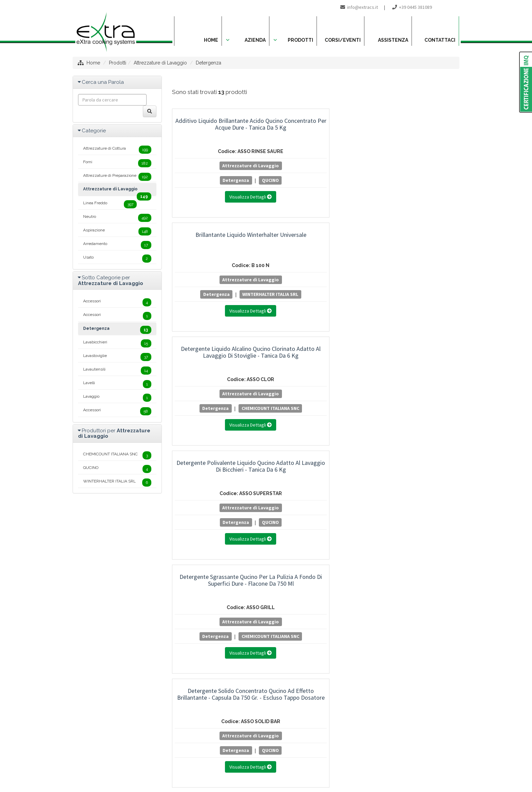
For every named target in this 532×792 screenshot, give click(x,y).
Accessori (117, 302)
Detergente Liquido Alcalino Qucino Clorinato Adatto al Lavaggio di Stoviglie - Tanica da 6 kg (415, 131)
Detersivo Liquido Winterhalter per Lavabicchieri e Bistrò (217, 466)
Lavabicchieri (117, 343)
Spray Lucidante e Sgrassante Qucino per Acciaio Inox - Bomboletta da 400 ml (217, 583)
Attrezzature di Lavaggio (160, 63)
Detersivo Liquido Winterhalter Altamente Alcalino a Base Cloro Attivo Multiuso (316, 355)
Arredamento (117, 245)
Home (93, 63)
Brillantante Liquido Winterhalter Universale (316, 124)
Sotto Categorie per (111, 280)
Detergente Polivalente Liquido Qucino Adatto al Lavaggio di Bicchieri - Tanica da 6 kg (216, 241)
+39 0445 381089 (415, 7)
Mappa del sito (224, 760)
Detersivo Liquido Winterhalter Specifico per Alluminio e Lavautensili (316, 469)
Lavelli (117, 384)
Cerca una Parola (103, 82)
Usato (117, 259)
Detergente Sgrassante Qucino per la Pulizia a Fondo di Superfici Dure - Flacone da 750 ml (316, 245)
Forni (117, 163)
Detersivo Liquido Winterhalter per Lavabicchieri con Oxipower (415, 352)
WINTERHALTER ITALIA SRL (316, 190)
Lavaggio (117, 398)
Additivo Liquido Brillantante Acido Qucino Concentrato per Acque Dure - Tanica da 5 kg (216, 127)
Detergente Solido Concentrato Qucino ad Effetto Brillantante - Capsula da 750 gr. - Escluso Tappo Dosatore (415, 245)
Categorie (94, 131)
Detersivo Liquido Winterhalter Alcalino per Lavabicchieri (217, 352)
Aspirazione (117, 231)
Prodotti (118, 63)
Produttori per (114, 433)
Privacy (254, 760)
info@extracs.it (363, 7)
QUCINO (236, 180)
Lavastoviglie (117, 357)
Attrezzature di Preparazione (117, 177)
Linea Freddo (110, 204)
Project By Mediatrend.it (297, 760)
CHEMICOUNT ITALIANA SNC (415, 190)
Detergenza (208, 63)
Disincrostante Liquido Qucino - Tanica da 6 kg (415, 466)
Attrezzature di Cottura (117, 150)
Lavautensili (117, 371)
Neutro (117, 218)
